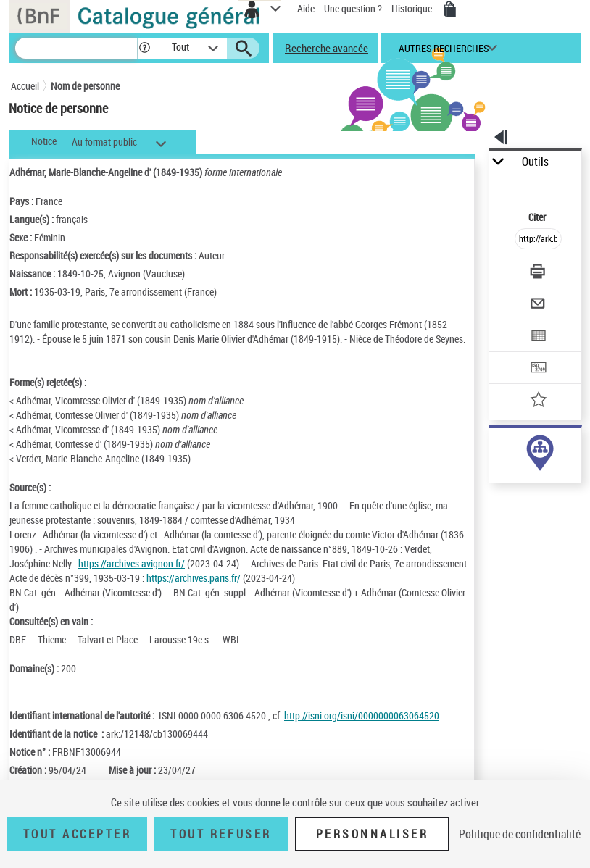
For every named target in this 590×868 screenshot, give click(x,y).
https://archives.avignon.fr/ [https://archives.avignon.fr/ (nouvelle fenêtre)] (132, 563)
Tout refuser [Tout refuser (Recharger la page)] (221, 834)
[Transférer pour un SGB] (539, 369)
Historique (413, 8)
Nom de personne (85, 86)
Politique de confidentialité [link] (520, 834)
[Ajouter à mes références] (539, 401)
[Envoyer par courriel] (539, 305)
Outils (535, 162)
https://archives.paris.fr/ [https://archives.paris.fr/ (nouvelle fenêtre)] (194, 578)
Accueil (25, 86)
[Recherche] (76, 48)
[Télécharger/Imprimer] (539, 274)
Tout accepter (78, 834)
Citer (538, 217)
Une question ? (353, 8)
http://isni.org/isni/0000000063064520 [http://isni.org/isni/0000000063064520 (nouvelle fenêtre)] (362, 715)
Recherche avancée (327, 48)
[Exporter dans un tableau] (539, 337)
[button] (145, 48)
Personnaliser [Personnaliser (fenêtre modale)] (373, 834)
